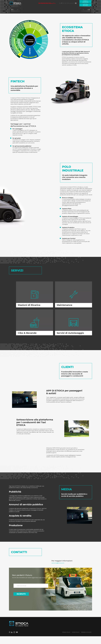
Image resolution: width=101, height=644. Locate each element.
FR (67, 3)
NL (69, 3)
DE (65, 3)
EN (60, 3)
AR (71, 3)
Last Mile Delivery (85, 5)
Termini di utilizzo (86, 640)
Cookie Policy (76, 640)
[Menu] (76, 3)
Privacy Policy (66, 640)
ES (63, 3)
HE (73, 3)
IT (62, 3)
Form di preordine (85, 2)
